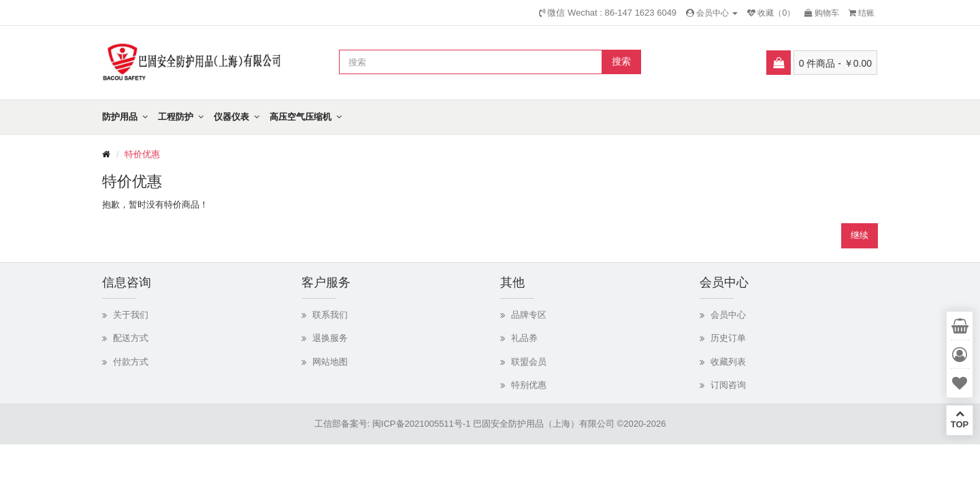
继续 (860, 235)
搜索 (621, 61)
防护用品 (120, 117)
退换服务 (330, 338)
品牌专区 (529, 315)
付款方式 (131, 362)
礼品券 (524, 338)
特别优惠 (529, 385)
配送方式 (131, 338)
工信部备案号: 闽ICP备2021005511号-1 (393, 424)
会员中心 (728, 315)
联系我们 (330, 315)
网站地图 (330, 362)
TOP (960, 419)
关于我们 (131, 315)
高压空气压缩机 (300, 117)
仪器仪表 (231, 117)
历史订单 (728, 338)
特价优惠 (142, 154)
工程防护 (176, 117)
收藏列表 (728, 362)
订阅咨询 (728, 385)
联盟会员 (529, 362)
